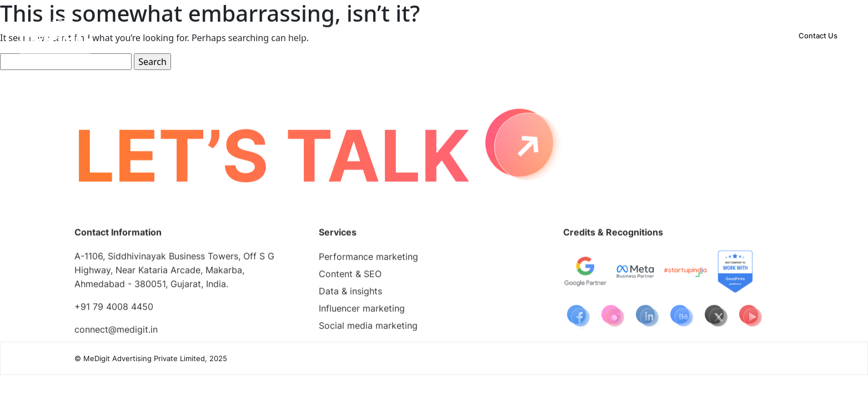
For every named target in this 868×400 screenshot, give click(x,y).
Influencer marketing (362, 311)
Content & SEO (350, 276)
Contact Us (818, 36)
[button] (367, 36)
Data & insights (350, 293)
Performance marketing (368, 259)
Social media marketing (368, 328)
